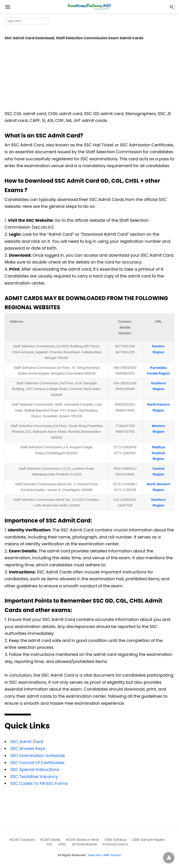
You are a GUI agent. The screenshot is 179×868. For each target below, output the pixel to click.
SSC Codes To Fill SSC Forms (39, 783)
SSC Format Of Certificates (37, 763)
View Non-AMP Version (104, 855)
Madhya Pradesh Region (159, 453)
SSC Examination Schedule (38, 756)
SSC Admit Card (27, 742)
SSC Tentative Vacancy (34, 777)
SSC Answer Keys (28, 748)
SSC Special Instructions (35, 769)
